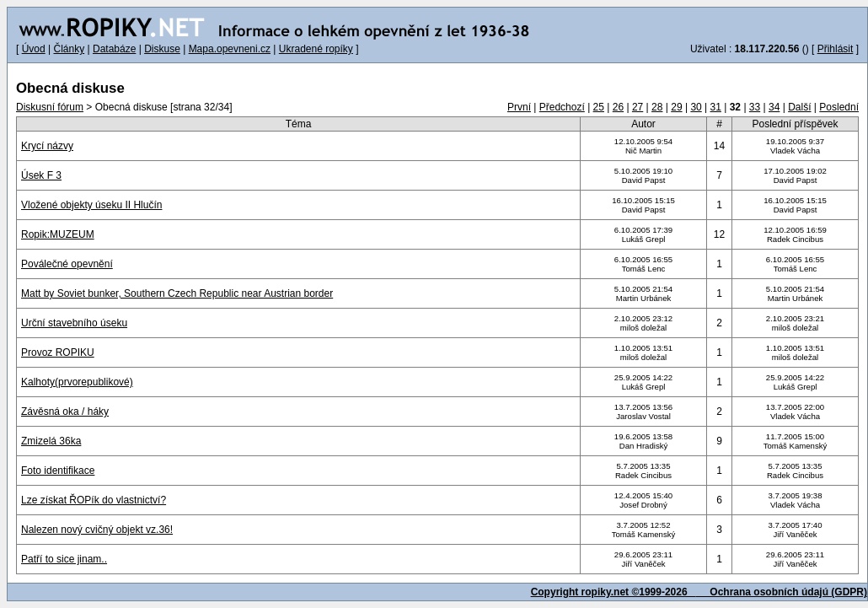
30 (696, 107)
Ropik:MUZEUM (58, 234)
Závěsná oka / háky (65, 412)
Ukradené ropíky (316, 49)
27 (638, 107)
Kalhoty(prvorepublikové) (77, 382)
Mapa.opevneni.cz (230, 49)
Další (799, 107)
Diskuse (162, 49)
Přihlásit (836, 49)
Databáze (114, 49)
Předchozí (562, 107)
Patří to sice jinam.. (64, 559)
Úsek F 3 (41, 175)
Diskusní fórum (50, 107)
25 (599, 107)
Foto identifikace (58, 471)
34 (774, 107)
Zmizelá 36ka (51, 441)
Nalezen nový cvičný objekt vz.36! (97, 530)
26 (618, 107)
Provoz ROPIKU (58, 352)
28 (657, 107)
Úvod (34, 49)
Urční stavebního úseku (74, 323)
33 (755, 107)
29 (676, 107)
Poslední (839, 107)
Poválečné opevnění (67, 264)
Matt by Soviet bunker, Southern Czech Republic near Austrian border (177, 293)
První (519, 107)
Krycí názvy (47, 146)
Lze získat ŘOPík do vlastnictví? (94, 500)
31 (716, 107)
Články (69, 49)
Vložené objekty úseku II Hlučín (91, 205)
